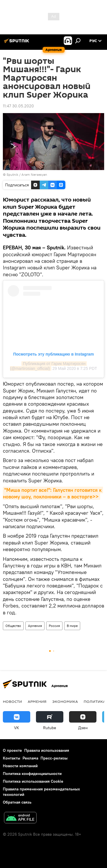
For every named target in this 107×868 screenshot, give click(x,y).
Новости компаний (20, 766)
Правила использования (47, 750)
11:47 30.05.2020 (18, 106)
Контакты (12, 758)
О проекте (12, 750)
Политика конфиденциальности (32, 774)
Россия (54, 626)
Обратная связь (17, 802)
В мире (72, 626)
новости (12, 701)
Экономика (65, 701)
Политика (95, 701)
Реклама (30, 758)
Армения (35, 626)
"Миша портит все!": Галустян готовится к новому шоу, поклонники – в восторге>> (53, 493)
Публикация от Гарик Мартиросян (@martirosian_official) (48, 366)
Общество (13, 626)
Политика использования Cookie (33, 781)
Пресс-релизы (54, 758)
